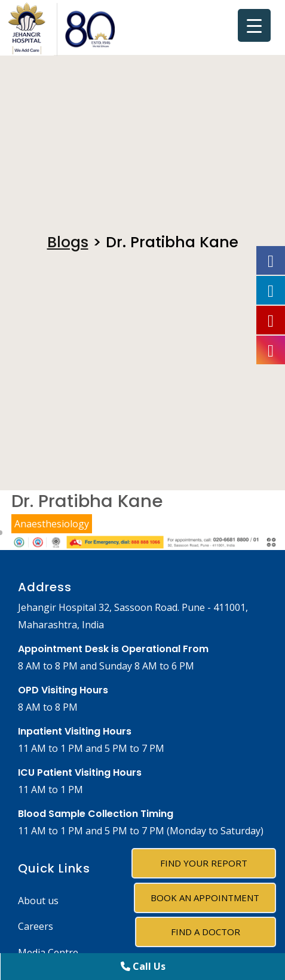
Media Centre (48, 953)
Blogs (68, 242)
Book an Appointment (205, 898)
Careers (36, 926)
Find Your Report (204, 863)
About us (38, 901)
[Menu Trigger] (254, 25)
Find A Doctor (206, 932)
